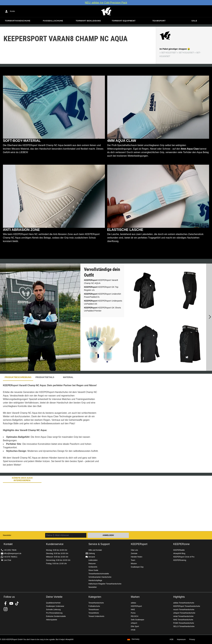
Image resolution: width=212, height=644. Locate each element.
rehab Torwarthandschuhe (183, 616)
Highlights (179, 597)
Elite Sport (135, 626)
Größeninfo (93, 567)
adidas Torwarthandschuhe (184, 603)
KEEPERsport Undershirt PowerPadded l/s (102, 295)
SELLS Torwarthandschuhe (184, 626)
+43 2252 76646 (10, 550)
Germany (136, 639)
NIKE (133, 610)
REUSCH (135, 616)
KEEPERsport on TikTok (17, 603)
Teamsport (159, 21)
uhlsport (134, 623)
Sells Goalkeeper (138, 620)
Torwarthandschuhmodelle (99, 574)
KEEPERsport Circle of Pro (184, 557)
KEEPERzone (181, 544)
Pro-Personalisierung (54, 613)
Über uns (134, 550)
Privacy (192, 639)
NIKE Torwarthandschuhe (183, 620)
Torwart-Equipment (124, 21)
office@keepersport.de (12, 553)
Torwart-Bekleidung (88, 21)
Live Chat (7, 560)
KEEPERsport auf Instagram (6, 609)
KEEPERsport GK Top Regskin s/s (101, 289)
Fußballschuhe (53, 21)
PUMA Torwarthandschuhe (184, 623)
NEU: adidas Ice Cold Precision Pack (106, 3)
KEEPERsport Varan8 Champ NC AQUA (101, 282)
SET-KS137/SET (169, 53)
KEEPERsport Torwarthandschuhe (187, 606)
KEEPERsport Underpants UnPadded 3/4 (103, 302)
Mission (134, 564)
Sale (194, 21)
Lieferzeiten (93, 560)
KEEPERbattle (179, 550)
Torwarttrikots (94, 613)
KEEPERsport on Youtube (11, 603)
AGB (171, 639)
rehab (133, 630)
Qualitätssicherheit (53, 603)
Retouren (92, 564)
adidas (133, 603)
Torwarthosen (94, 610)
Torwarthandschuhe (18, 21)
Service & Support (99, 544)
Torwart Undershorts (96, 616)
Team (133, 560)
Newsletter (7, 535)
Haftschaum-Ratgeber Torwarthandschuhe (105, 584)
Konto (12, 11)
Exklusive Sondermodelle (56, 616)
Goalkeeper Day (137, 567)
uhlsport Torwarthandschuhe (184, 613)
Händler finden (137, 557)
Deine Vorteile (54, 597)
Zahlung (92, 553)
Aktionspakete (52, 620)
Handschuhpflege (95, 580)
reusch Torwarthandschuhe (184, 610)
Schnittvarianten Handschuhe (100, 577)
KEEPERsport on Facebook (6, 603)
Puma (133, 613)
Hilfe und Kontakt (95, 550)
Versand (92, 557)
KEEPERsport (139, 544)
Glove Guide (93, 570)
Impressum (181, 639)
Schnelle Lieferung (53, 610)
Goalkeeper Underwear (55, 606)
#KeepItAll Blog (179, 553)
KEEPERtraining (180, 560)
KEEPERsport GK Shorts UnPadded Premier (102, 309)
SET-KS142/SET (186, 53)
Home (106, 11)
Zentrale (134, 553)
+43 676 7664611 (11, 557)
